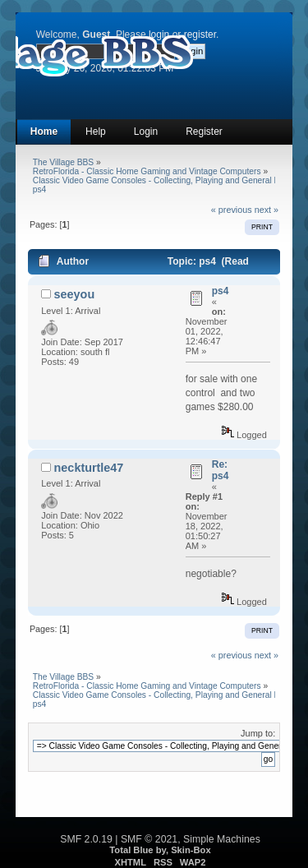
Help (96, 132)
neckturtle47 (89, 468)
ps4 (221, 291)
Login (146, 132)
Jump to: (258, 733)
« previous (232, 210)
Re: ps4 (221, 470)
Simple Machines (222, 839)
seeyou (75, 294)
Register (204, 132)
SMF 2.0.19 (86, 839)
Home (44, 132)
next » (267, 210)
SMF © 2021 (149, 839)
